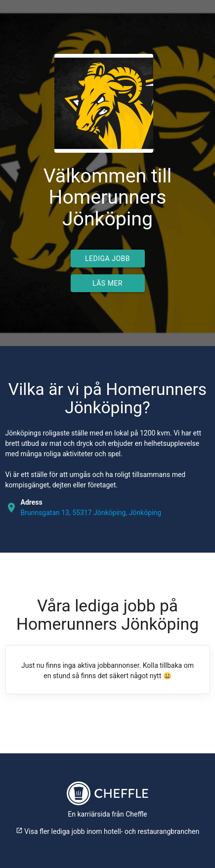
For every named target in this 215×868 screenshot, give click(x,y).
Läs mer (107, 283)
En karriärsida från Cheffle (107, 814)
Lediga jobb (107, 259)
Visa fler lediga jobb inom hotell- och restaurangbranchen (107, 831)
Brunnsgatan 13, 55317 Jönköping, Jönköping (91, 513)
